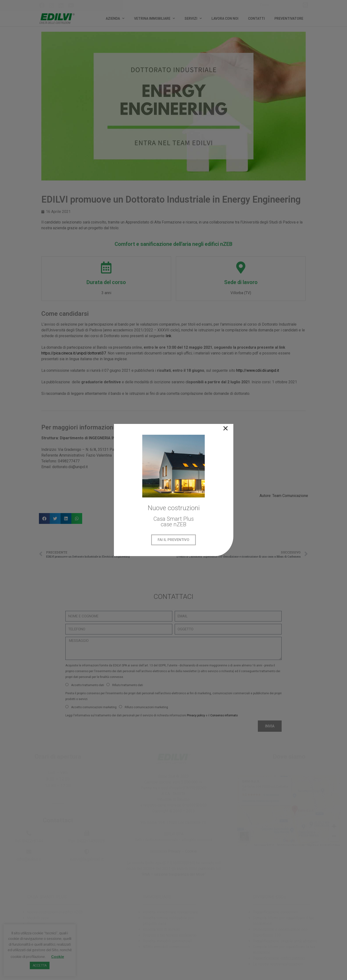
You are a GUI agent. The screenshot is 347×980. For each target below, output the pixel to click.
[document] (173, 490)
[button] (226, 428)
